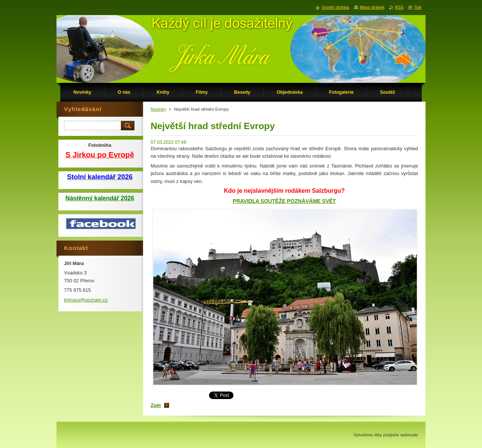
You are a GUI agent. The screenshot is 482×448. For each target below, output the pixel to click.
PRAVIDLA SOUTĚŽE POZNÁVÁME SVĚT (284, 201)
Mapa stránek (372, 7)
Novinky (158, 109)
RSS (399, 7)
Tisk (418, 7)
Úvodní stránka (335, 7)
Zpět (156, 405)
